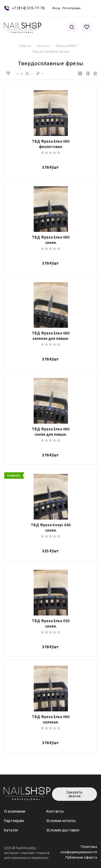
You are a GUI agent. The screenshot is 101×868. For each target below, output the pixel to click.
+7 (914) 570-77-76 (28, 8)
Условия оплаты (61, 821)
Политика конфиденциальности (79, 849)
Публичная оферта (81, 857)
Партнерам (14, 821)
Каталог (11, 830)
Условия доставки (63, 830)
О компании (15, 811)
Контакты (55, 811)
